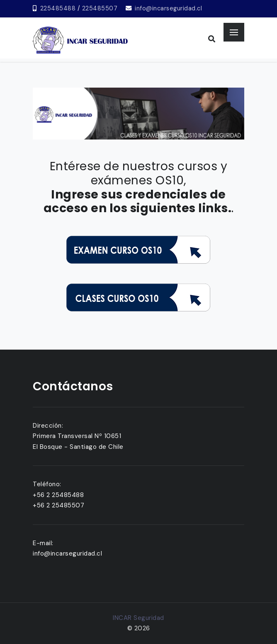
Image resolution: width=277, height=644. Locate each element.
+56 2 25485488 (58, 495)
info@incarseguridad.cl (168, 8)
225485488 (58, 8)
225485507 (100, 8)
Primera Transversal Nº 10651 (77, 436)
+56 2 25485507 (58, 505)
